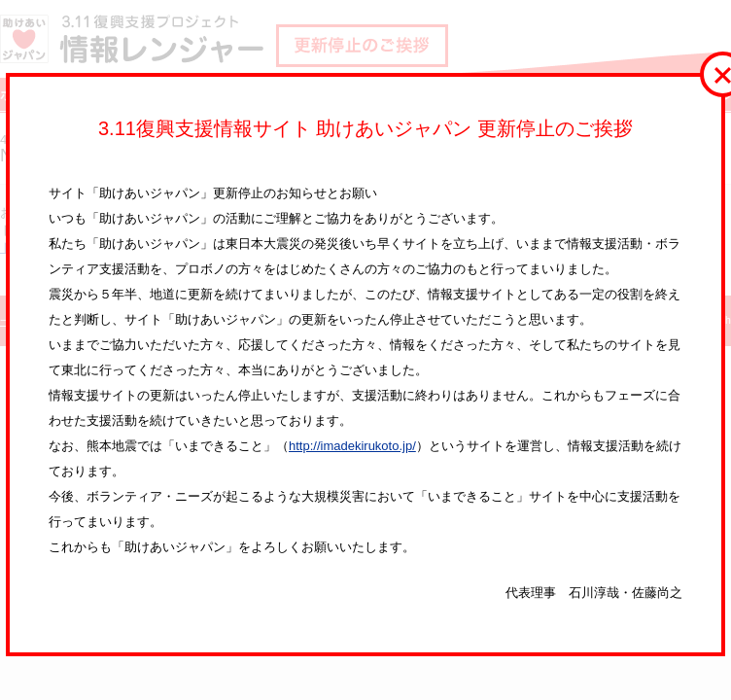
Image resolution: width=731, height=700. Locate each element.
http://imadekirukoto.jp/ (352, 446)
